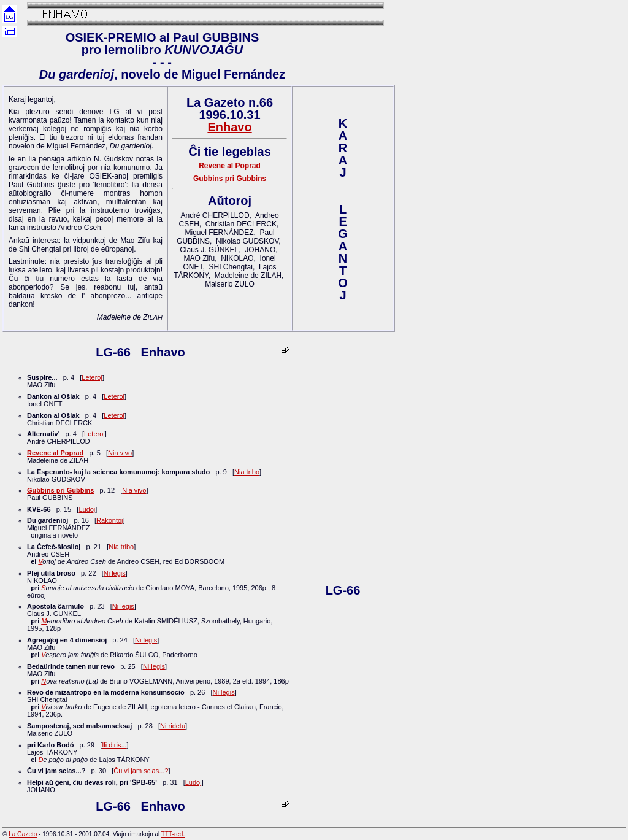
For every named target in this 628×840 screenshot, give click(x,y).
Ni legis (115, 573)
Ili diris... (114, 745)
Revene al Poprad (230, 166)
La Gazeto (23, 834)
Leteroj (92, 377)
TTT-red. (173, 834)
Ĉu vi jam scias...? (141, 771)
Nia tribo (247, 472)
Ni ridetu (173, 726)
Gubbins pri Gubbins (230, 179)
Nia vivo (120, 453)
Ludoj (87, 509)
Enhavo (229, 127)
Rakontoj (109, 520)
